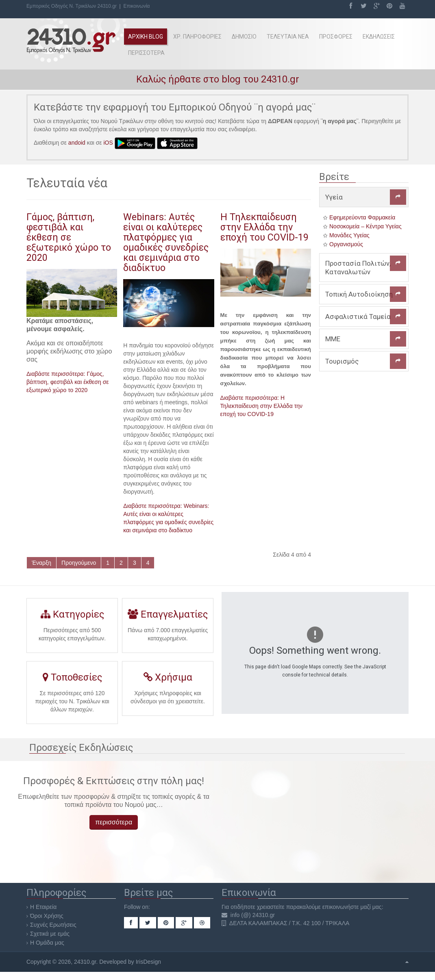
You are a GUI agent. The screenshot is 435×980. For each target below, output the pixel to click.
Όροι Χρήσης (47, 916)
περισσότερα (114, 822)
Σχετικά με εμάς (50, 934)
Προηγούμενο (79, 563)
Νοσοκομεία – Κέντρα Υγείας (365, 226)
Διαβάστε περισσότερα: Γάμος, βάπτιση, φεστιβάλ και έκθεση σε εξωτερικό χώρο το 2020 (68, 382)
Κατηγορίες (72, 617)
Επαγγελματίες (168, 617)
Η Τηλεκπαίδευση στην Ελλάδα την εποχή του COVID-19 (264, 227)
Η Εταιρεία (43, 907)
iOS (108, 143)
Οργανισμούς (346, 244)
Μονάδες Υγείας (349, 235)
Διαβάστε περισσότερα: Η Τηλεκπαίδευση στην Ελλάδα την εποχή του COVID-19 (261, 406)
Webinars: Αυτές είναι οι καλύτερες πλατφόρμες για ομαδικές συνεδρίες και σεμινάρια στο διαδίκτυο (166, 242)
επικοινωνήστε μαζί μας (352, 907)
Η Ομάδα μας (47, 943)
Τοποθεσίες (72, 681)
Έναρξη (41, 563)
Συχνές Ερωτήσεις (53, 925)
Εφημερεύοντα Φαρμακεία (362, 217)
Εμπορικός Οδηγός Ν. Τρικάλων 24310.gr (72, 6)
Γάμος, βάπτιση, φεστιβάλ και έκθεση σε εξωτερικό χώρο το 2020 (69, 237)
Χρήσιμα (168, 680)
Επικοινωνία (136, 6)
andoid (77, 143)
